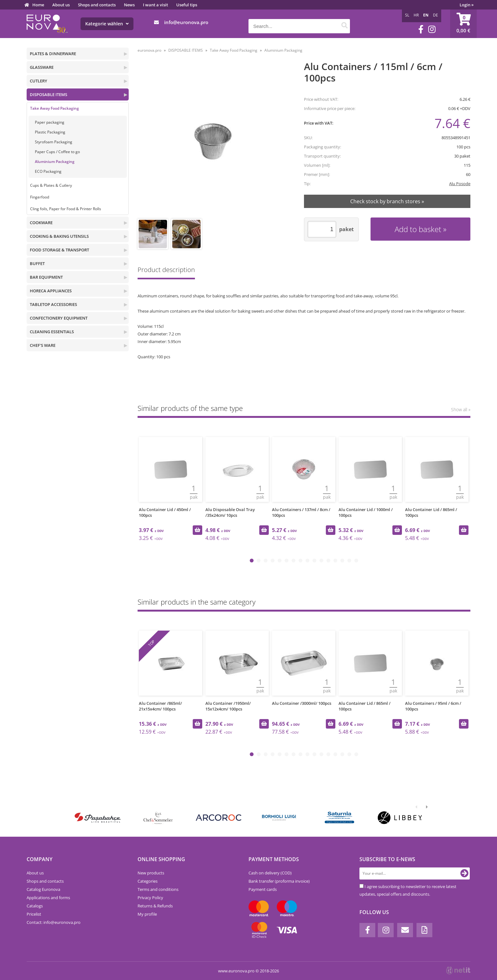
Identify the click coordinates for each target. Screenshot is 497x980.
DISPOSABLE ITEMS (48, 94)
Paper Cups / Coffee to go (57, 152)
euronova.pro (149, 50)
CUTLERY (39, 81)
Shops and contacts (97, 5)
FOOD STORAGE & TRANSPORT (59, 250)
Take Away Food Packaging (55, 108)
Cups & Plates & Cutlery (51, 185)
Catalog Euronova (43, 889)
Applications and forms (48, 898)
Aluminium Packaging (55, 162)
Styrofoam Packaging (54, 142)
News (129, 5)
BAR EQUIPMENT (46, 277)
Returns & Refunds (155, 906)
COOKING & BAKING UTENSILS (59, 236)
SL (407, 15)
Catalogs (35, 906)
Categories (148, 881)
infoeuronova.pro (186, 22)
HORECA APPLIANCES (51, 291)
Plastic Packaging (50, 132)
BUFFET (37, 263)
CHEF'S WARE (43, 345)
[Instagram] (432, 29)
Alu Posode (460, 184)
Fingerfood (40, 197)
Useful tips (187, 5)
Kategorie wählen (107, 24)
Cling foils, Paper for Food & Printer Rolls (66, 209)
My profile (147, 914)
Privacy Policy (150, 898)
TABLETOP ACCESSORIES (53, 304)
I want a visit (155, 5)
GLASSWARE (42, 67)
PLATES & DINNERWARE (53, 54)
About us (61, 5)
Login (467, 5)
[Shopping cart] (463, 24)
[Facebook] (421, 29)
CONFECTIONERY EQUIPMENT (59, 318)
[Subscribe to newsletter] (464, 873)
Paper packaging (50, 122)
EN (426, 15)
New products (151, 873)
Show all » (461, 409)
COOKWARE (41, 223)
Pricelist (34, 914)
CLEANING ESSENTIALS (52, 332)
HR (416, 15)
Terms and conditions (158, 889)
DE (436, 15)
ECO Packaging (48, 171)
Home (38, 5)
